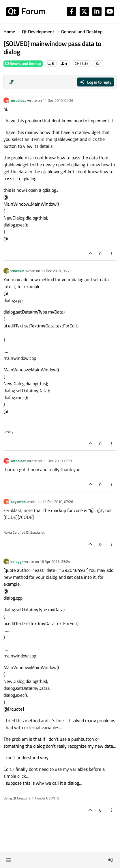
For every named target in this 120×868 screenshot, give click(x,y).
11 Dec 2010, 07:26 (58, 502)
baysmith (18, 502)
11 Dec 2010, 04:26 (58, 100)
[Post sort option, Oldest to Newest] (11, 82)
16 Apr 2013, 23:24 (55, 561)
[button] (8, 860)
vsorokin (17, 271)
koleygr (17, 561)
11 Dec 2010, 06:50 (58, 461)
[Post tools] (112, 254)
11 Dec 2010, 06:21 (56, 271)
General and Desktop (23, 63)
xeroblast (18, 100)
